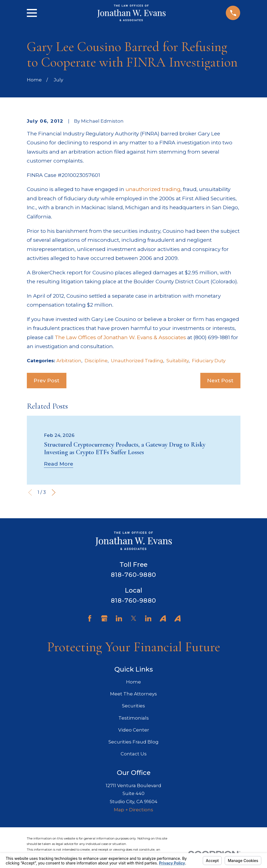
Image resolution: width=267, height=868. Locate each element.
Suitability (178, 361)
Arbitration (69, 361)
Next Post (220, 380)
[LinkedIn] (119, 618)
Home (133, 682)
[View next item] (54, 492)
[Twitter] (134, 618)
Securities (133, 706)
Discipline (96, 361)
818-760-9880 (133, 575)
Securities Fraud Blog (133, 742)
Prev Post (46, 380)
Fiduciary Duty (209, 361)
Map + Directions (133, 810)
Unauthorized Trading (137, 361)
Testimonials (134, 718)
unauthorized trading (153, 189)
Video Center (134, 730)
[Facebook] (90, 618)
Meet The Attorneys (133, 694)
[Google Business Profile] (104, 618)
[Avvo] (163, 618)
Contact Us (134, 754)
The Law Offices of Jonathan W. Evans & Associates (120, 337)
